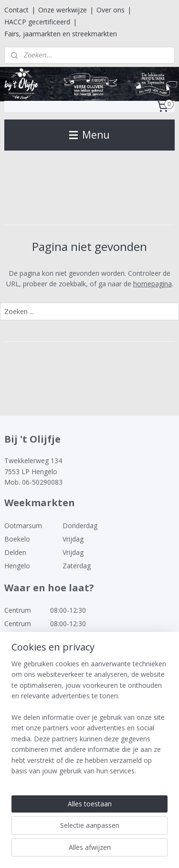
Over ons (111, 10)
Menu (89, 135)
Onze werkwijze (63, 10)
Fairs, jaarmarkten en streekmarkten (61, 34)
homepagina (153, 284)
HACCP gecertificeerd (37, 22)
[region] (89, 721)
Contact (16, 10)
